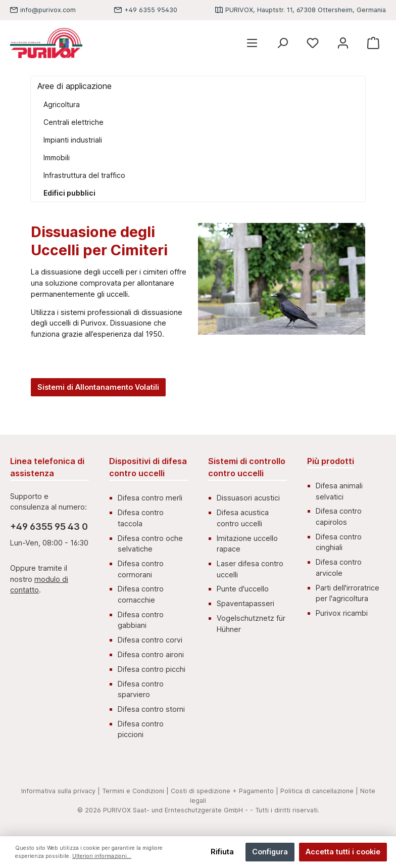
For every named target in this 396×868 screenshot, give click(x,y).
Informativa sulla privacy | (61, 791)
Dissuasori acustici (248, 498)
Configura (270, 852)
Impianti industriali (73, 140)
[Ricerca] (282, 43)
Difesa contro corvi (150, 640)
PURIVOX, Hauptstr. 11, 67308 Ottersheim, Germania (306, 10)
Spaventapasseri (245, 603)
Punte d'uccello (243, 589)
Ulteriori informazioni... (102, 856)
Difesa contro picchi (152, 669)
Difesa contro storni (151, 709)
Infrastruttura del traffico (84, 175)
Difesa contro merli (150, 498)
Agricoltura (62, 104)
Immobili (57, 157)
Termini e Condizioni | (135, 791)
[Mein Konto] (343, 43)
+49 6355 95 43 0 (49, 527)
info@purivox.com (48, 10)
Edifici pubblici (69, 193)
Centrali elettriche (73, 122)
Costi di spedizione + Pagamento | (225, 791)
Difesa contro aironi (151, 654)
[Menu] (252, 43)
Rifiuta (222, 852)
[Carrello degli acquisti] (373, 43)
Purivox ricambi (342, 613)
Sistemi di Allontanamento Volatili (98, 387)
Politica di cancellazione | (319, 791)
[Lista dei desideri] (313, 43)
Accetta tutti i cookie (343, 852)
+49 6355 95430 (151, 10)
